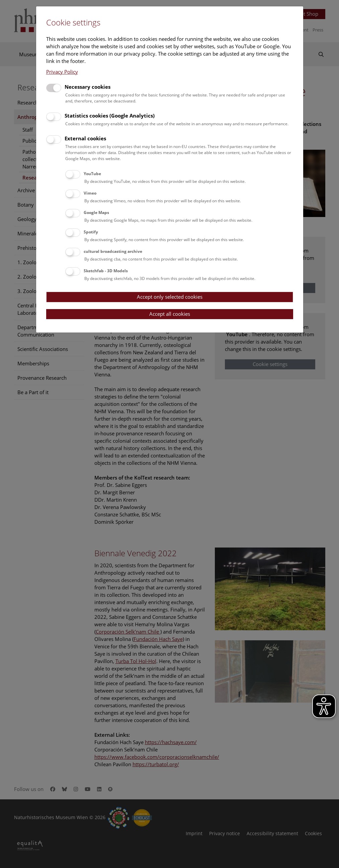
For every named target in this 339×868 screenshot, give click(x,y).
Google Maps (96, 212)
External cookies (85, 138)
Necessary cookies (88, 87)
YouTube (92, 174)
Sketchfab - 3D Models (106, 271)
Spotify (91, 232)
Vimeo (90, 193)
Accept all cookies (170, 314)
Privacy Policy (62, 72)
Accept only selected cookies (170, 297)
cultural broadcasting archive (113, 251)
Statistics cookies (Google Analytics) (110, 116)
